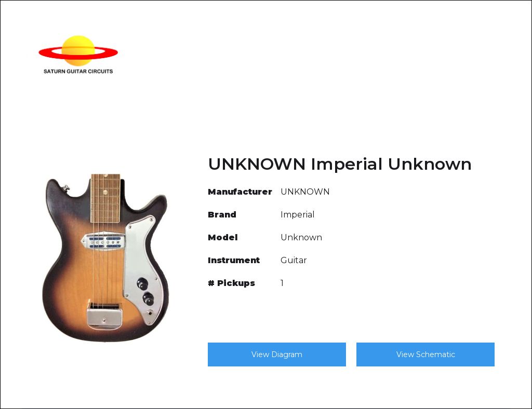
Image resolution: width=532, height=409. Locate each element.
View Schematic (426, 355)
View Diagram (277, 355)
